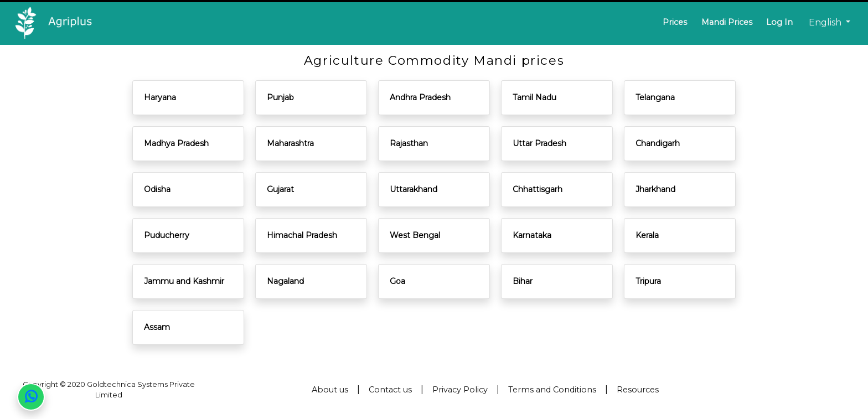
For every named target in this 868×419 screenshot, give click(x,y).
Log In (779, 22)
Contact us (390, 390)
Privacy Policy (460, 390)
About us (330, 390)
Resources (638, 390)
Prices (675, 22)
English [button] (826, 22)
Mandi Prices (727, 22)
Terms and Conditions (552, 390)
